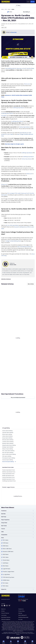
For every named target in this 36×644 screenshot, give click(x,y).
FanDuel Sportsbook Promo (8, 477)
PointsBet (4, 116)
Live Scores (4, 615)
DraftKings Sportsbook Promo (9, 481)
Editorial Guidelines (6, 619)
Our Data (20, 619)
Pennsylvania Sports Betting (9, 458)
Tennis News (6, 560)
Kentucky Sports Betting (8, 440)
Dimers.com (27, 84)
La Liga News (6, 574)
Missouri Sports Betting (8, 449)
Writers (3, 611)
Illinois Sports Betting (7, 434)
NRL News (6, 586)
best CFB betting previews (24, 247)
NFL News (6, 540)
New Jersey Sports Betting (8, 451)
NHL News (6, 557)
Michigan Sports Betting (8, 447)
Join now (33, 2)
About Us (3, 609)
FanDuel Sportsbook (24, 127)
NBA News (6, 546)
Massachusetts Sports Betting (9, 445)
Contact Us (21, 609)
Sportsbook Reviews (6, 617)
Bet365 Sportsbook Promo (8, 475)
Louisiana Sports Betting (8, 442)
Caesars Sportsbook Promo (8, 474)
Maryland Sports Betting (8, 443)
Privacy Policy (21, 611)
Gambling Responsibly (23, 617)
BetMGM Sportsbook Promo (9, 479)
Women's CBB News (8, 552)
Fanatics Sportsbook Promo (9, 470)
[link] (2, 606)
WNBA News (6, 580)
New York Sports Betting (8, 452)
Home (2, 9)
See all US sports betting (9, 462)
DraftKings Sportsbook (18, 108)
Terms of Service (5, 613)
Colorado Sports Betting (8, 432)
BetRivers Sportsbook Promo (9, 472)
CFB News (6, 543)
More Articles (31, 284)
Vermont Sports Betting (8, 460)
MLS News (6, 566)
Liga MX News (7, 569)
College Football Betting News (13, 241)
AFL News (6, 583)
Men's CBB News (7, 549)
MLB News (6, 554)
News (9, 9)
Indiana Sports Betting (7, 436)
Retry (18, 5)
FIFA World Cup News (9, 577)
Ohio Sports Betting (7, 456)
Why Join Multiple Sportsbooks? (18, 397)
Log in (28, 2)
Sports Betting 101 (22, 615)
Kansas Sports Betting (7, 438)
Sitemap (20, 613)
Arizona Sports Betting (7, 431)
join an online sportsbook (12, 225)
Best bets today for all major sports (14, 144)
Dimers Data (14, 32)
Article (13, 9)
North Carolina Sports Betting (9, 454)
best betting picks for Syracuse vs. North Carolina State (20, 68)
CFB (6, 9)
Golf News (6, 563)
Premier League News (9, 572)
